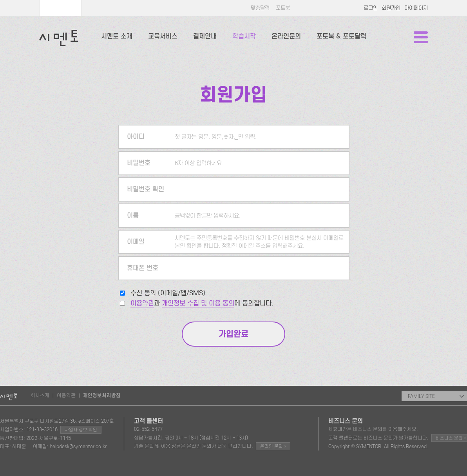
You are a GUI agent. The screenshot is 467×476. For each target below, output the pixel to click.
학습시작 (244, 36)
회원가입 (391, 8)
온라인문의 (286, 36)
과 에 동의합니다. (202, 303)
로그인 (371, 8)
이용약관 (142, 303)
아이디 (136, 137)
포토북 (283, 8)
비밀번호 (139, 163)
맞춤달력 (260, 8)
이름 (133, 215)
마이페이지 (416, 8)
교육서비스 (163, 36)
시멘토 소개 (117, 36)
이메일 (136, 242)
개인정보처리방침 (102, 396)
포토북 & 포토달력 (341, 36)
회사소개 (40, 395)
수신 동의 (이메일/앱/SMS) (168, 293)
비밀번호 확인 (146, 189)
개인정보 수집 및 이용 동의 (198, 303)
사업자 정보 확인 (81, 430)
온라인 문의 (273, 446)
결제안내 (205, 36)
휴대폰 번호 (143, 268)
